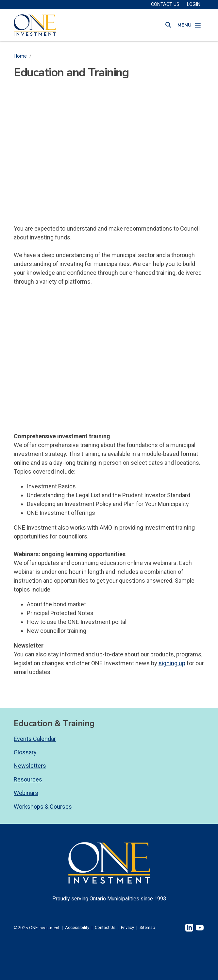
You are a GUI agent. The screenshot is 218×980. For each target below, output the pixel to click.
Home (20, 56)
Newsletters (30, 766)
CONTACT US (165, 4)
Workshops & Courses (43, 807)
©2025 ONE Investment (37, 928)
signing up (172, 663)
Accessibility (77, 928)
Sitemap (147, 928)
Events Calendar (35, 739)
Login (194, 4)
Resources (28, 779)
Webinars (26, 793)
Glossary (25, 752)
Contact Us (105, 928)
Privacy (127, 928)
